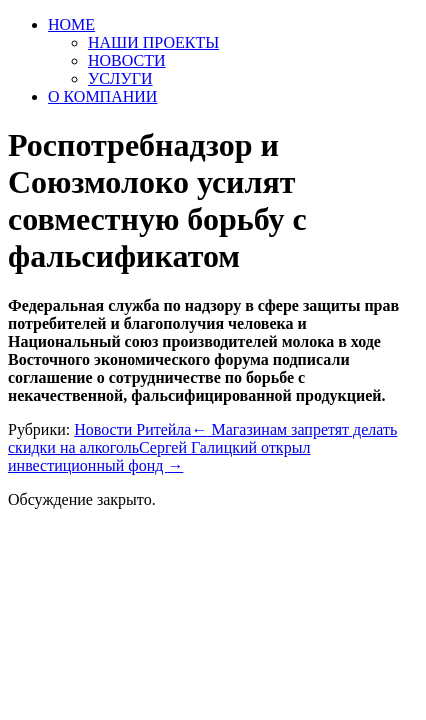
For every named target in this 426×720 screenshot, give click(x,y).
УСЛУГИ (120, 78)
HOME (71, 24)
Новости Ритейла (132, 429)
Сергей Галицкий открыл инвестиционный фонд (159, 456)
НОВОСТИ (127, 60)
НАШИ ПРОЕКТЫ (153, 42)
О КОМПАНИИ (102, 96)
